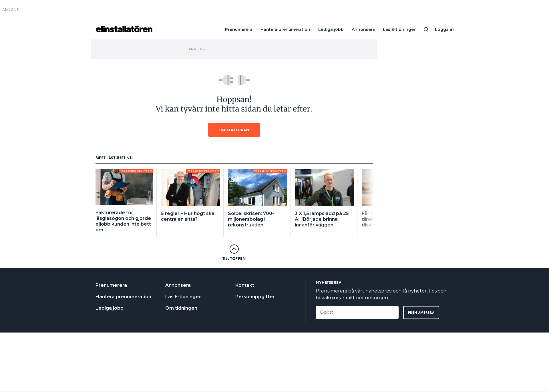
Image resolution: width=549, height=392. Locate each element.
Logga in (444, 29)
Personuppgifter (255, 297)
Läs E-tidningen (400, 29)
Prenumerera (239, 29)
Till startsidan (234, 130)
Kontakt (245, 285)
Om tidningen (181, 308)
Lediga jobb (331, 29)
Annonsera (363, 29)
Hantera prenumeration (285, 29)
